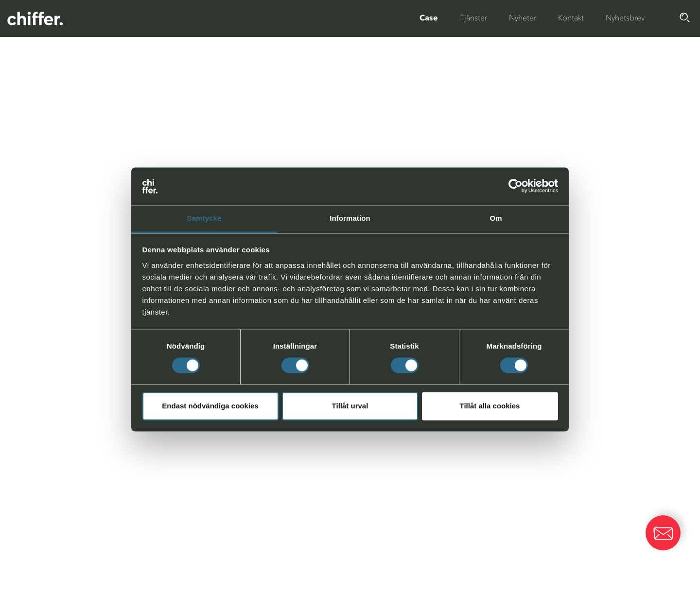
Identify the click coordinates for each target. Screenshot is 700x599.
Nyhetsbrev (625, 18)
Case (429, 18)
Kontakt (571, 18)
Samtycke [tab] (204, 218)
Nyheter (523, 18)
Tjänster (473, 18)
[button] (663, 533)
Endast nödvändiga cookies (210, 406)
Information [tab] (350, 218)
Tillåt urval (350, 406)
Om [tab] (496, 218)
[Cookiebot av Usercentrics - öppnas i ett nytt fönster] (516, 186)
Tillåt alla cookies (490, 406)
